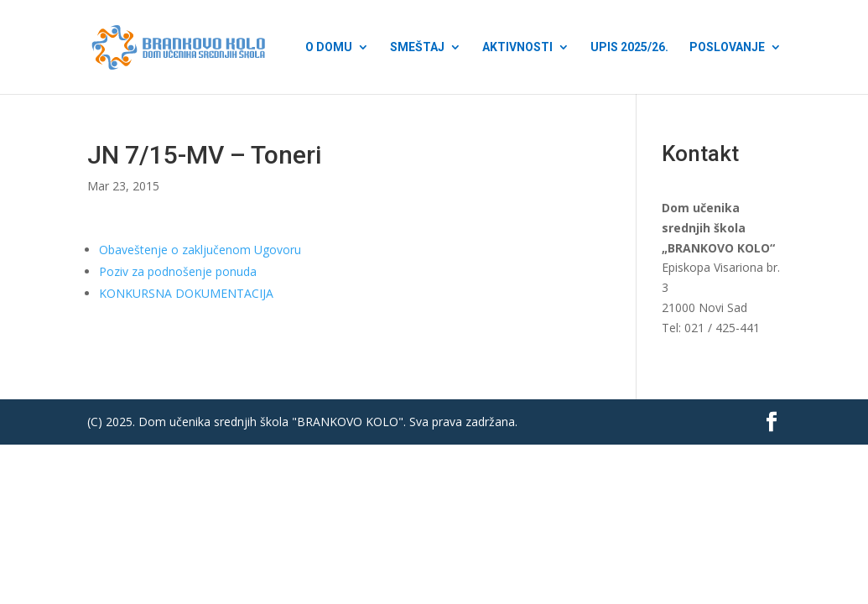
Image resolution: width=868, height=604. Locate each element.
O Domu (329, 47)
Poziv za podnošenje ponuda (178, 271)
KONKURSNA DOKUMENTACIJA (186, 293)
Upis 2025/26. (629, 47)
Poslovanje (727, 47)
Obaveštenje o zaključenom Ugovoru (200, 250)
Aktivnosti (517, 47)
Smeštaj (417, 47)
